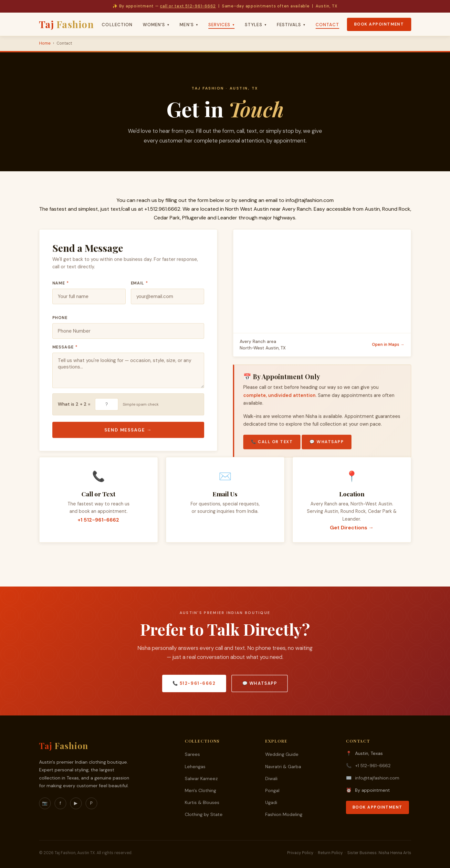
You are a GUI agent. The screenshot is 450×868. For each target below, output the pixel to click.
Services (222, 25)
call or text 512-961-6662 (188, 6)
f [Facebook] (60, 803)
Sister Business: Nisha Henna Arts (379, 853)
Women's (156, 25)
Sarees (192, 754)
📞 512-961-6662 (194, 683)
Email (139, 285)
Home (45, 43)
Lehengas (195, 767)
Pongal (272, 790)
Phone (60, 320)
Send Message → (128, 432)
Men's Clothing (200, 790)
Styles (256, 25)
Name (61, 285)
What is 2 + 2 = (74, 406)
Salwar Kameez (201, 778)
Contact (327, 25)
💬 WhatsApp (327, 444)
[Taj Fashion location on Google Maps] (322, 283)
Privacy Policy (300, 853)
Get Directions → (352, 528)
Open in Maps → (388, 347)
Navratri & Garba (283, 767)
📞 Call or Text (272, 444)
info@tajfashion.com (310, 200)
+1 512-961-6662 (98, 520)
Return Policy (330, 853)
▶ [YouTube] (76, 803)
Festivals (291, 25)
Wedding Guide (282, 754)
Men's (189, 25)
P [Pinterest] (91, 803)
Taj (64, 746)
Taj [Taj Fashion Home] (67, 24)
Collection (117, 25)
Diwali (271, 778)
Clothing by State (204, 814)
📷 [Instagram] (45, 803)
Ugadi (271, 802)
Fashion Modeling (284, 814)
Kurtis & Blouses (202, 802)
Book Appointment (379, 24)
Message (65, 349)
